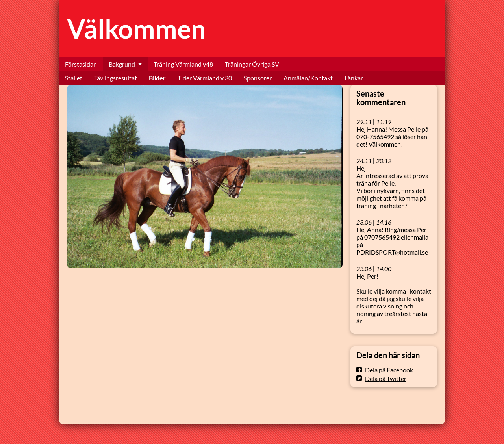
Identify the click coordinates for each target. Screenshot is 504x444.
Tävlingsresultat (116, 78)
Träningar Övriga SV (252, 64)
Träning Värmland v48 (183, 64)
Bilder (157, 78)
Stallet (74, 78)
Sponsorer (258, 78)
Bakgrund (122, 64)
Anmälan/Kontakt (308, 78)
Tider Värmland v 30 (205, 78)
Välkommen (136, 29)
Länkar (354, 78)
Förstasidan (81, 64)
